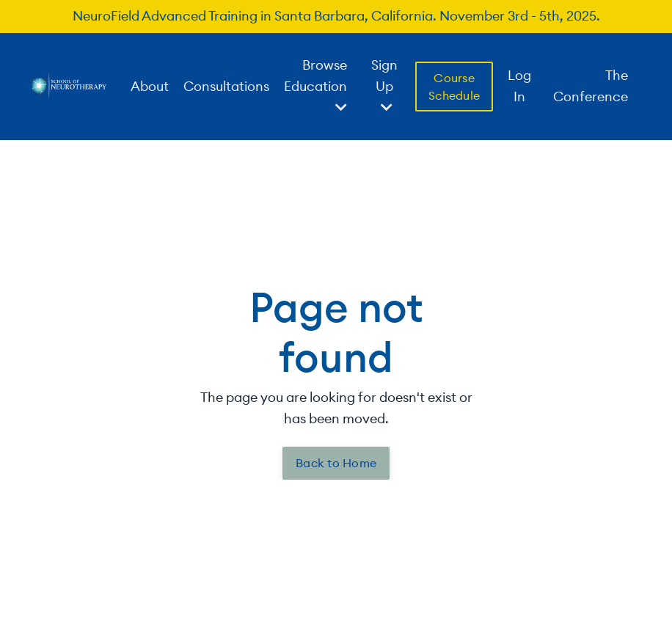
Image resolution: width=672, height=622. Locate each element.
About (150, 86)
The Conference (591, 86)
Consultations (226, 86)
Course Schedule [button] (454, 87)
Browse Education (315, 85)
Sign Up (384, 85)
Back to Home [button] (336, 463)
